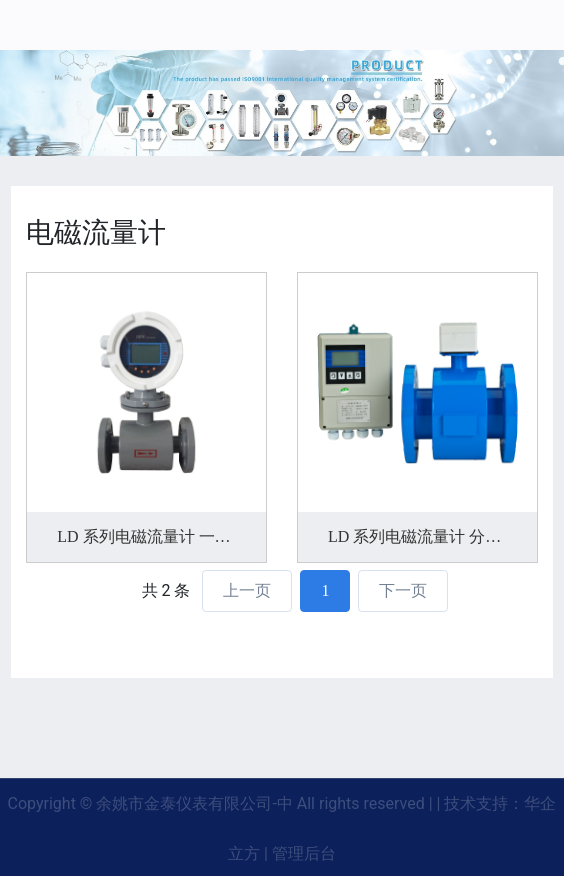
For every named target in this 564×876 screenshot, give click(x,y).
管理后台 (304, 853)
